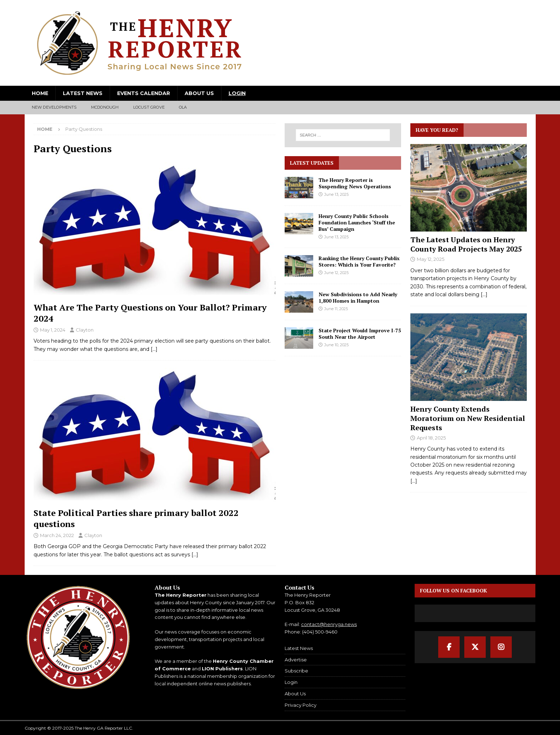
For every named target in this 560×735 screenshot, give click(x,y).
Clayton (85, 330)
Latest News (83, 93)
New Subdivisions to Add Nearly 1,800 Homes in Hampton (358, 297)
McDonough (105, 107)
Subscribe (296, 671)
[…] (154, 349)
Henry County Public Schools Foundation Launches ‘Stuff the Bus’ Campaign (357, 222)
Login (237, 93)
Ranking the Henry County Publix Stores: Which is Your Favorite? (359, 261)
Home (40, 93)
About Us (199, 93)
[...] (484, 294)
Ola (183, 107)
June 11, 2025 (336, 309)
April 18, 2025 (431, 438)
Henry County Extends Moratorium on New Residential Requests (468, 418)
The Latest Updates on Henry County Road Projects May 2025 (466, 244)
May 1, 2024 (53, 330)
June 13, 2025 (336, 194)
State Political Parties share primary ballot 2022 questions (136, 518)
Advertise (296, 660)
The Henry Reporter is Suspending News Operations (355, 183)
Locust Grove (149, 107)
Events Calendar (144, 93)
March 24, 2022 (57, 535)
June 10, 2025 (336, 345)
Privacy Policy (301, 705)
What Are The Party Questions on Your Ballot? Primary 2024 (150, 313)
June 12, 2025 (336, 273)
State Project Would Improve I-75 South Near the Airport (360, 334)
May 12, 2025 (431, 259)
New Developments (54, 107)
